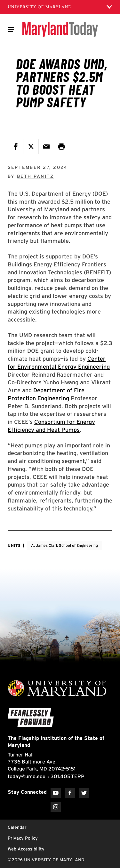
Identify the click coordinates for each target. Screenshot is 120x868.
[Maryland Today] (60, 29)
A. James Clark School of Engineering (64, 545)
